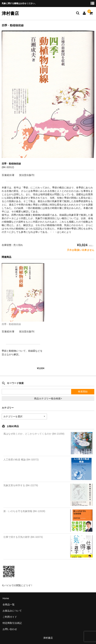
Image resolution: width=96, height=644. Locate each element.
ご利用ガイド (10, 617)
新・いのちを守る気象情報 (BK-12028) (24, 511)
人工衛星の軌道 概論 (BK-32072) (21, 460)
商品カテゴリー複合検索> (48, 399)
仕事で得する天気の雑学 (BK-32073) (23, 537)
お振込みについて (12, 611)
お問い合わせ (10, 629)
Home (6, 598)
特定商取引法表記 (12, 623)
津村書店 (10, 13)
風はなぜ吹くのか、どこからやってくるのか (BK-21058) (34, 434)
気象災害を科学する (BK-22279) (21, 485)
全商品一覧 (9, 605)
